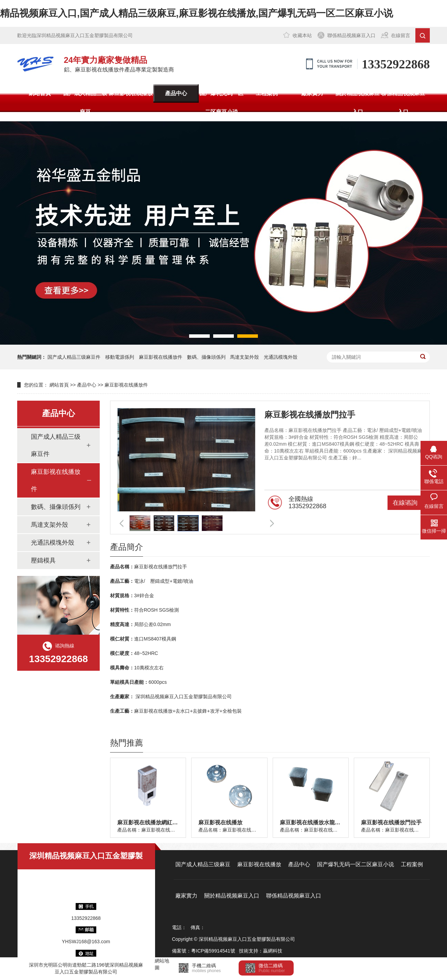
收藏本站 (302, 35)
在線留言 (401, 35)
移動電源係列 (120, 357)
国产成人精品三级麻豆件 (74, 357)
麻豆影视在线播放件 (161, 357)
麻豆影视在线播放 (131, 93)
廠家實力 (312, 93)
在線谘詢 (405, 503)
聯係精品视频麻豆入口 (351, 35)
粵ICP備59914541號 (213, 951)
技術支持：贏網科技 (261, 951)
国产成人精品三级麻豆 (85, 103)
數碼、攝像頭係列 (206, 357)
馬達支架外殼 (244, 357)
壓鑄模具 (43, 560)
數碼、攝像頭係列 (56, 507)
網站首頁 (40, 93)
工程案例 (267, 93)
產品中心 (176, 93)
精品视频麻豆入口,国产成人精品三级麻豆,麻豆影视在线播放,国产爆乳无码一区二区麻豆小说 (197, 13)
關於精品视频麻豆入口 (358, 103)
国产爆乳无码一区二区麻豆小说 (221, 103)
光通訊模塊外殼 (281, 357)
